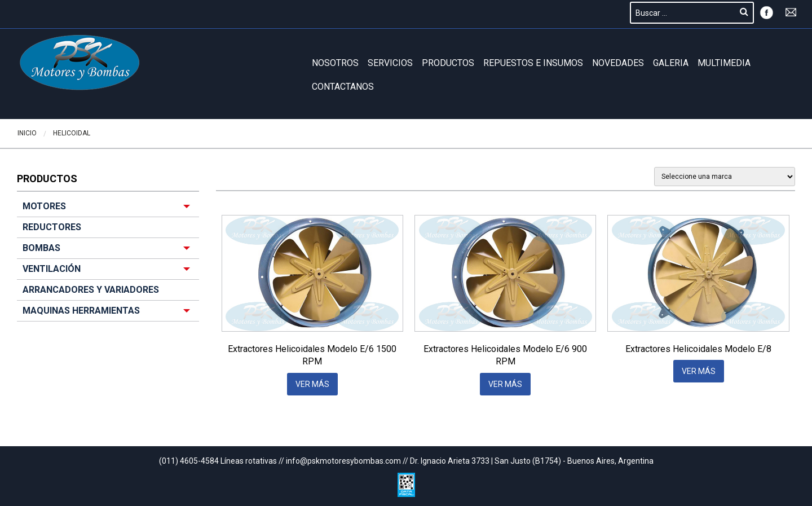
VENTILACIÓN (52, 269)
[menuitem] (108, 259)
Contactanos (343, 87)
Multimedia (724, 63)
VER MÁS (312, 384)
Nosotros (335, 63)
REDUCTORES (52, 227)
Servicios (390, 63)
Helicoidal (72, 133)
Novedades (618, 63)
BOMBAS (41, 248)
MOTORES (44, 206)
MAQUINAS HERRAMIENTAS (81, 311)
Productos (448, 63)
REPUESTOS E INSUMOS (533, 63)
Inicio (27, 133)
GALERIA (671, 63)
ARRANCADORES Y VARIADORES (91, 290)
